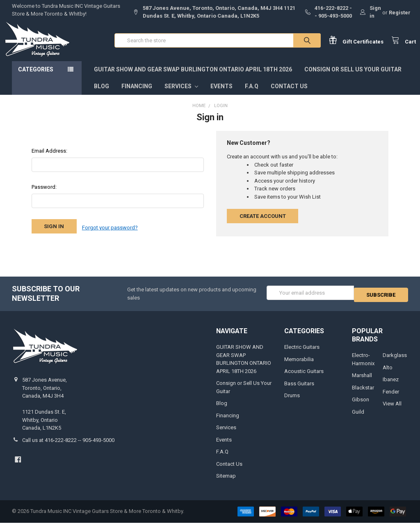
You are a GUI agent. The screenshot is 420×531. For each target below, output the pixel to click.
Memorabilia (299, 367)
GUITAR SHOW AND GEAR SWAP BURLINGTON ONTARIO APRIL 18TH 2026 (193, 78)
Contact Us (289, 94)
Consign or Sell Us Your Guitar (353, 78)
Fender (391, 400)
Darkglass (395, 363)
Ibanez (391, 388)
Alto (388, 376)
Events (221, 94)
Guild (358, 420)
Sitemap (226, 484)
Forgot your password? (110, 235)
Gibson (361, 408)
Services (181, 94)
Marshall (362, 383)
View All (392, 412)
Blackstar (363, 396)
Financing (137, 94)
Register (400, 13)
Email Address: (49, 159)
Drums (292, 404)
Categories (36, 78)
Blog (102, 94)
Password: (44, 195)
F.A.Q (252, 94)
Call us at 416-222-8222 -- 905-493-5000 (68, 448)
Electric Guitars (302, 355)
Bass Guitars (299, 392)
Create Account (263, 224)
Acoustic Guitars (304, 379)
